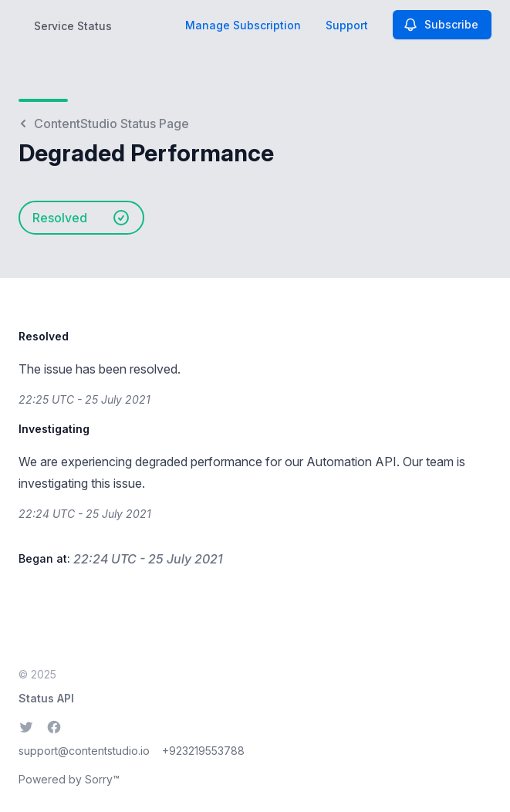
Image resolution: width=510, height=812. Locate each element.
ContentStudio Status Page (104, 123)
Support (347, 25)
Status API (46, 698)
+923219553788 (203, 751)
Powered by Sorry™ (69, 779)
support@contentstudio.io (84, 751)
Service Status (73, 26)
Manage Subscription (243, 25)
